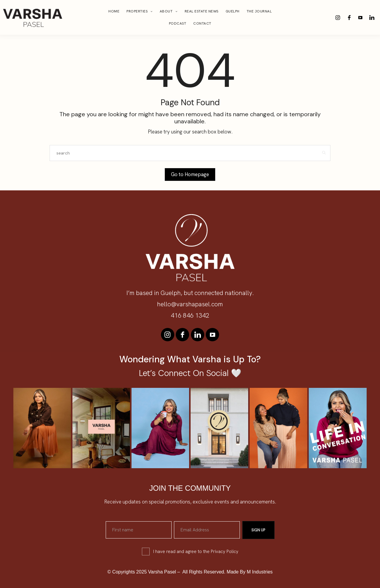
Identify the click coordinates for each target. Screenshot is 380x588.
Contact (202, 23)
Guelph (233, 11)
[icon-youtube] (360, 17)
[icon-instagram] (338, 17)
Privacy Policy (225, 551)
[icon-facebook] (349, 17)
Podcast (178, 23)
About (166, 11)
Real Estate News (202, 11)
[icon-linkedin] (372, 17)
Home (114, 11)
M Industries (260, 572)
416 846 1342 (190, 315)
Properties (137, 11)
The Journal (259, 11)
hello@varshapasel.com (190, 304)
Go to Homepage (190, 174)
